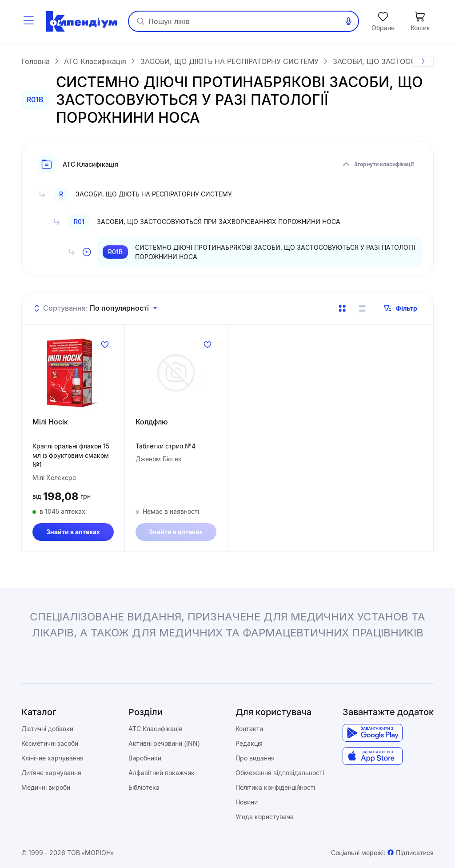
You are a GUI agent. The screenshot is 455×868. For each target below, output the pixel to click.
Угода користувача (265, 817)
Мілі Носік (50, 422)
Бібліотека (144, 787)
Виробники (145, 758)
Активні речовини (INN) (164, 743)
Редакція (249, 743)
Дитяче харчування (51, 773)
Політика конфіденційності (275, 787)
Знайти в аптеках (73, 532)
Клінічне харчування (52, 758)
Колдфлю (152, 422)
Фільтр (400, 308)
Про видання (255, 758)
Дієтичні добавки (47, 729)
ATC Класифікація (155, 729)
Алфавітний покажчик (162, 773)
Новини (247, 802)
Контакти (249, 729)
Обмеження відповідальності (280, 773)
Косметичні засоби (50, 743)
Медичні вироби (46, 787)
